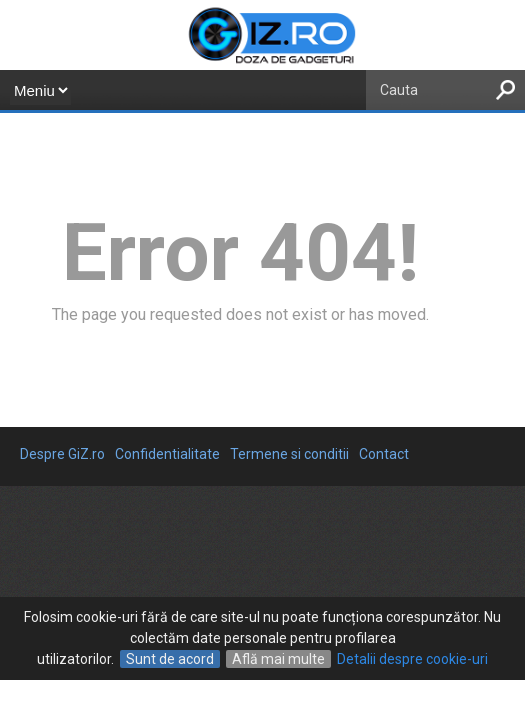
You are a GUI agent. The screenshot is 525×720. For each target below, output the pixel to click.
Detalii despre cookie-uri (412, 659)
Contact (384, 454)
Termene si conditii (289, 454)
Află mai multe (278, 659)
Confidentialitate (167, 454)
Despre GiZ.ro (62, 454)
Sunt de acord (170, 659)
